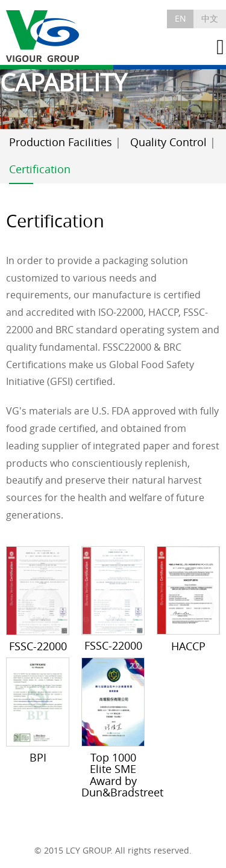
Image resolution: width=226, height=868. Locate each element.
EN (180, 18)
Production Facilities (61, 142)
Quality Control (168, 142)
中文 (210, 18)
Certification (40, 169)
